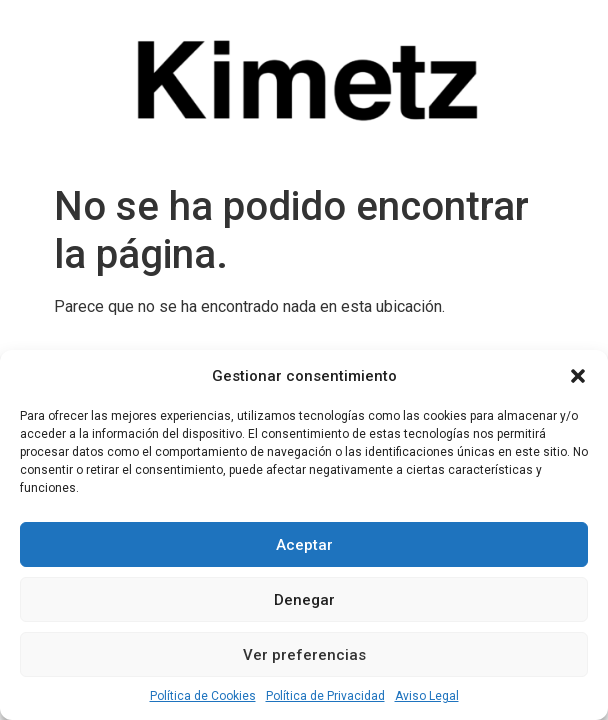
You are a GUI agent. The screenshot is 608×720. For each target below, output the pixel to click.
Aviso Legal (427, 696)
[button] (578, 376)
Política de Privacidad (325, 696)
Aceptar (304, 545)
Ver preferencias (304, 655)
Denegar (304, 600)
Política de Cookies (203, 696)
